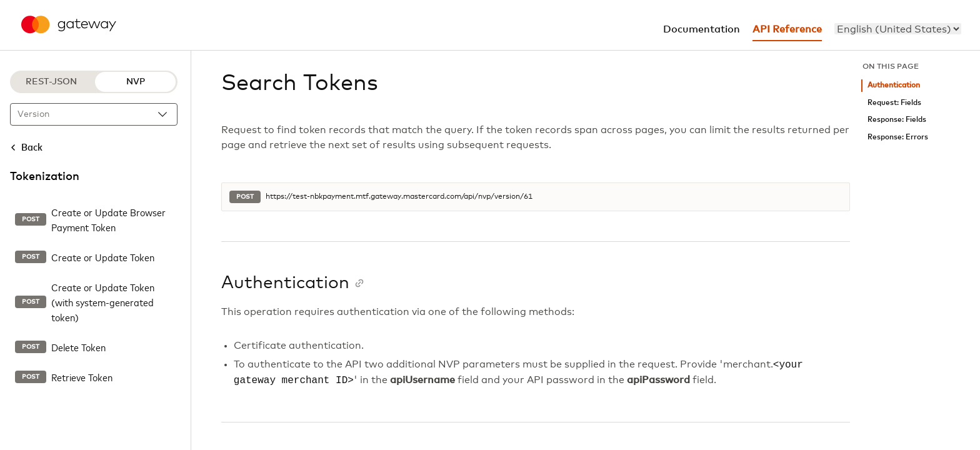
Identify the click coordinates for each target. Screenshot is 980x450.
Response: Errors (898, 137)
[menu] (898, 29)
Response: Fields (897, 120)
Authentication (894, 85)
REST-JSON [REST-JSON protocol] (51, 82)
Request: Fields (894, 103)
